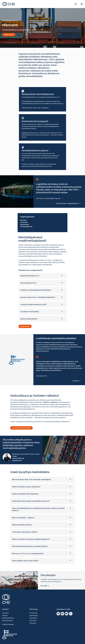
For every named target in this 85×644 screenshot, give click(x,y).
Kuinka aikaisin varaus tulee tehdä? (25, 561)
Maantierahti (25, 224)
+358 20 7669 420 (18, 458)
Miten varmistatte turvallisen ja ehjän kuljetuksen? (31, 539)
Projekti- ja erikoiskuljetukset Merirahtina (36, 290)
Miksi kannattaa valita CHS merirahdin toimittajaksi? (31, 479)
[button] (82, 4)
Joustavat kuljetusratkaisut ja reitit (33, 304)
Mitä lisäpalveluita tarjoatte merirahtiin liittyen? (30, 546)
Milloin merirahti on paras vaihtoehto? (26, 487)
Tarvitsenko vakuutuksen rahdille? (25, 532)
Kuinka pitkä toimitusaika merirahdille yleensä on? (31, 501)
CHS (3, 21)
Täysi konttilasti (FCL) (28, 283)
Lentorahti (24, 222)
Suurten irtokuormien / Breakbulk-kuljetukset (38, 297)
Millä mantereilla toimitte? (22, 525)
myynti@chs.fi (17, 460)
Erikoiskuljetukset (26, 227)
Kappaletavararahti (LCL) (30, 276)
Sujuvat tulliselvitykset (29, 319)
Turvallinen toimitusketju (30, 312)
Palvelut (9, 21)
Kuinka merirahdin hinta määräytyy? (25, 494)
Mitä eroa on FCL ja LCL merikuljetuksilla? (28, 553)
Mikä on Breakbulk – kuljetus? (23, 518)
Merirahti (23, 220)
